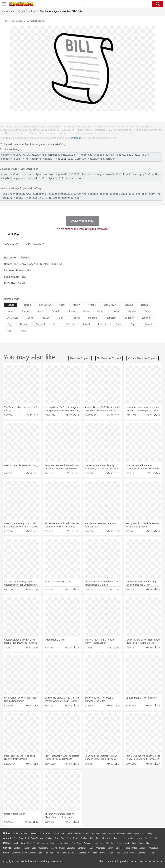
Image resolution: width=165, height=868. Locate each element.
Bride (29, 843)
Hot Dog (151, 853)
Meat (64, 853)
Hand (149, 843)
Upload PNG (155, 861)
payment (103, 324)
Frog (98, 838)
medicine (93, 318)
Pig (146, 838)
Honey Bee (107, 838)
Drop (150, 833)
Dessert (32, 853)
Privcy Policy (122, 861)
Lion (124, 838)
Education (71, 848)
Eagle (76, 838)
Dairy (24, 853)
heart (23, 331)
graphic (132, 311)
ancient (24, 324)
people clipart (80, 358)
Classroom (43, 848)
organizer (150, 324)
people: (7, 843)
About (102, 861)
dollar (86, 311)
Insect (117, 838)
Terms (110, 861)
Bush (137, 833)
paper (133, 324)
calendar (56, 311)
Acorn (16, 833)
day (9, 324)
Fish (92, 838)
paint (62, 305)
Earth (56, 833)
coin (10, 331)
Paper (127, 848)
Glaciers (78, 833)
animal (86, 324)
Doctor (67, 843)
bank (62, 318)
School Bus (83, 848)
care (56, 324)
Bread (133, 853)
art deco (46, 318)
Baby (23, 843)
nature (11, 305)
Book (34, 848)
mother (45, 843)
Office (135, 848)
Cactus (41, 833)
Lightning (95, 833)
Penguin (153, 838)
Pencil (62, 848)
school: (7, 848)
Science (119, 848)
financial (40, 324)
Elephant (84, 838)
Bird (27, 838)
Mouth (127, 843)
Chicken (49, 838)
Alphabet (143, 848)
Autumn (24, 833)
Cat (42, 838)
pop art (76, 318)
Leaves (33, 833)
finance (26, 311)
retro (72, 311)
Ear (73, 843)
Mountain (121, 833)
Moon (103, 833)
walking (87, 843)
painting (27, 305)
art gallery (13, 318)
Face (134, 843)
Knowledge (100, 848)
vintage (92, 305)
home (95, 843)
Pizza (118, 853)
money (76, 305)
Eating (125, 853)
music (10, 311)
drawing (129, 305)
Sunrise (111, 833)
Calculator (154, 848)
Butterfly (34, 838)
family (37, 843)
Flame (69, 833)
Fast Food (49, 853)
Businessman (56, 843)
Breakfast (16, 853)
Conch (49, 833)
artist (41, 311)
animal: (7, 838)
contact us (76, 138)
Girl (107, 843)
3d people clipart (109, 358)
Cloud (143, 833)
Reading (54, 848)
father (119, 843)
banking (70, 324)
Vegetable (92, 853)
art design (111, 318)
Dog (63, 838)
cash (147, 311)
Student (17, 848)
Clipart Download (27, 11)
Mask (16, 843)
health (145, 305)
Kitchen (102, 853)
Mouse (139, 838)
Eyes (79, 843)
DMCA (143, 861)
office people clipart (143, 358)
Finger (141, 843)
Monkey (131, 838)
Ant (15, 838)
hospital (116, 311)
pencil (100, 311)
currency (129, 318)
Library (110, 848)
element (146, 318)
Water (130, 833)
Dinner (111, 853)
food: (6, 853)
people (30, 318)
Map (92, 848)
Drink (40, 853)
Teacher (26, 848)
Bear (21, 838)
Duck (69, 838)
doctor (119, 324)
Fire (63, 833)
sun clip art (45, 305)
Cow (57, 838)
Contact (134, 861)
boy (113, 843)
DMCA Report (14, 234)
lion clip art (110, 305)
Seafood (82, 853)
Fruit (57, 853)
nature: (7, 833)
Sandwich (72, 853)
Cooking (141, 853)
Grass (86, 833)
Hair (102, 843)
